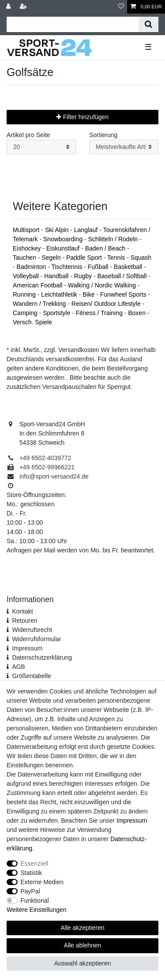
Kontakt (22, 611)
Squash (141, 258)
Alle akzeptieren (83, 928)
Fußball (99, 267)
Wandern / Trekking (40, 304)
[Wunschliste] (121, 7)
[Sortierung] (124, 147)
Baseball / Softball (123, 276)
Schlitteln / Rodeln (114, 239)
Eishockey (28, 248)
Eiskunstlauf (64, 248)
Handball (57, 276)
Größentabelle (31, 676)
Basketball (129, 267)
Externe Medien (42, 882)
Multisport (27, 230)
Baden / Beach (106, 248)
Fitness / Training (100, 313)
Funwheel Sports (124, 294)
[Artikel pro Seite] (41, 147)
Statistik (31, 873)
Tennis (117, 258)
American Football (38, 285)
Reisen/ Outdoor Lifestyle (107, 304)
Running (25, 294)
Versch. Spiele (33, 322)
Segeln (52, 258)
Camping (26, 313)
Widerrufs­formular (36, 639)
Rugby (84, 276)
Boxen (138, 313)
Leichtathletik (60, 294)
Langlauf (87, 230)
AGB (18, 667)
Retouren (25, 621)
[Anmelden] (9, 7)
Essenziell (35, 864)
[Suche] (148, 24)
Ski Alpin (58, 230)
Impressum (27, 648)
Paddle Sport (85, 258)
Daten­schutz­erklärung (42, 657)
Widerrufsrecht (32, 630)
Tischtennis (68, 267)
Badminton (32, 267)
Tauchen (25, 258)
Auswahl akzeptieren (82, 963)
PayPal (30, 891)
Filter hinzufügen (82, 117)
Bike (90, 294)
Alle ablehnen (82, 945)
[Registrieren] (24, 7)
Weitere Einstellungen (37, 910)
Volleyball (27, 276)
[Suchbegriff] (73, 24)
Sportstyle (57, 313)
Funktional (35, 900)
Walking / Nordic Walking (103, 285)
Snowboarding (64, 239)
